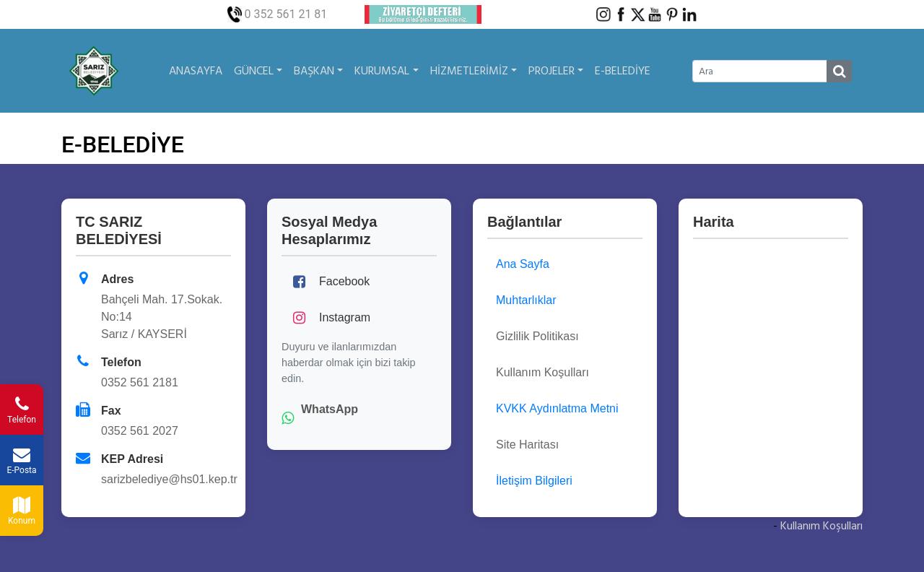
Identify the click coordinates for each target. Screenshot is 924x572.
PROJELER (556, 71)
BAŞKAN (318, 71)
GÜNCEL (258, 71)
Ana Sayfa (523, 264)
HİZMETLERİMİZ (474, 71)
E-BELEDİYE (623, 71)
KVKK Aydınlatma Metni (557, 408)
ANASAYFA (196, 71)
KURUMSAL (386, 71)
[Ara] (760, 71)
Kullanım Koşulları (821, 526)
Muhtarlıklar (526, 300)
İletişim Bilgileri (534, 481)
